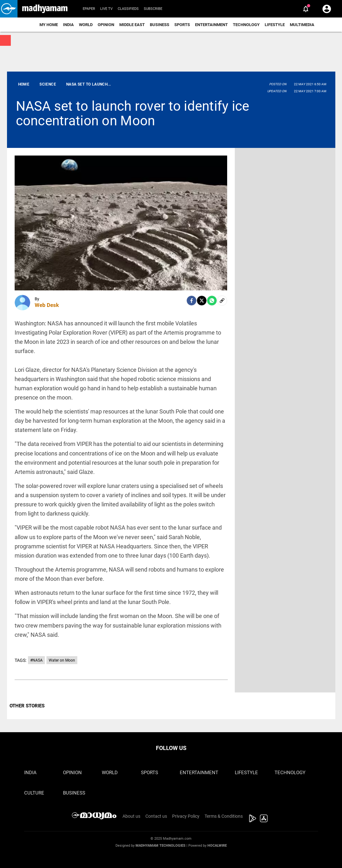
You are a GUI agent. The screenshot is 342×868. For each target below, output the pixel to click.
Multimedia (302, 25)
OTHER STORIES (27, 706)
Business (160, 25)
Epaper (89, 9)
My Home (49, 25)
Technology (246, 25)
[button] (9, 9)
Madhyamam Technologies (161, 846)
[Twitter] (202, 301)
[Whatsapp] (212, 301)
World (86, 25)
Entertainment (211, 25)
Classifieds (128, 9)
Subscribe (153, 9)
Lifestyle (275, 25)
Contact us (156, 816)
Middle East (132, 25)
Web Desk (47, 305)
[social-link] (222, 301)
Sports (182, 25)
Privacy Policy (186, 816)
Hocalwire (217, 846)
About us (131, 816)
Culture (34, 793)
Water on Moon (62, 660)
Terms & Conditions (224, 816)
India (68, 25)
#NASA (36, 660)
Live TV (106, 9)
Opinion (106, 25)
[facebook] (192, 301)
